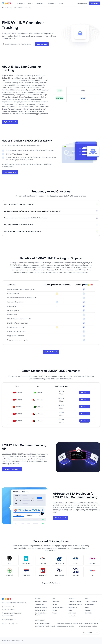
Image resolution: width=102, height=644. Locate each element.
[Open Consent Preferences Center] (83, 632)
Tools (29, 3)
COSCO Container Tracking (66, 626)
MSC (10, 563)
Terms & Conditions (91, 602)
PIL (92, 575)
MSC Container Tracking (43, 623)
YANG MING (43, 575)
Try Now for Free (10, 122)
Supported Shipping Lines (51, 583)
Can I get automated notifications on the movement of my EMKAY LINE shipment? (32, 211)
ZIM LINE (76, 575)
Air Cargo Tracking (41, 607)
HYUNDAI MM (26, 575)
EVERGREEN (10, 575)
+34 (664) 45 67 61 (9, 616)
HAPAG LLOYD (59, 563)
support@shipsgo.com (10, 619)
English (93, 632)
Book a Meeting (82, 3)
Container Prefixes (58, 607)
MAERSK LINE (26, 563)
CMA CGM (43, 563)
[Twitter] (6, 623)
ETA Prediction (61, 518)
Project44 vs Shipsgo (75, 604)
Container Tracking (41, 602)
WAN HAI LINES (59, 575)
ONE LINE (92, 563)
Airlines (54, 613)
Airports (54, 610)
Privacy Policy (90, 604)
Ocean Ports (56, 602)
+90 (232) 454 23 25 (10, 609)
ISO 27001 (88, 613)
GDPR (87, 607)
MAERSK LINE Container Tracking (67, 623)
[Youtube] (17, 623)
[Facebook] (10, 623)
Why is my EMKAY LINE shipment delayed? (19, 225)
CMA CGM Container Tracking (88, 623)
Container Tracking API (12, 469)
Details (85, 393)
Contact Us (72, 616)
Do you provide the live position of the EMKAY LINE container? (26, 218)
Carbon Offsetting (41, 610)
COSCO (76, 563)
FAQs (70, 610)
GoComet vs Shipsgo (75, 602)
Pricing (61, 3)
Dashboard (95, 3)
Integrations (39, 3)
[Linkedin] (3, 623)
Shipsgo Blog (73, 607)
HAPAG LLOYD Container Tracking (46, 626)
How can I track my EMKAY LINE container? (19, 204)
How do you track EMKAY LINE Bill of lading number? (23, 231)
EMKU (83, 98)
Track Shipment (42, 44)
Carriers (54, 604)
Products (20, 3)
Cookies (88, 610)
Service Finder (40, 604)
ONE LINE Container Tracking (88, 626)
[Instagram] (13, 623)
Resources (51, 3)
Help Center (72, 613)
